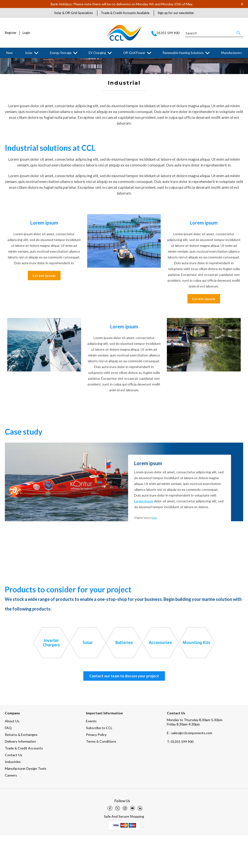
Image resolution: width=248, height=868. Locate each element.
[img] (110, 842)
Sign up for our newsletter (176, 13)
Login (26, 33)
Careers (11, 809)
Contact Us (14, 788)
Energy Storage (61, 53)
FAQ (8, 761)
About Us (12, 754)
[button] (239, 33)
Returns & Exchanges (21, 768)
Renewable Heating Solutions (183, 53)
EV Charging (97, 53)
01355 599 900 (180, 775)
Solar (29, 53)
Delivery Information (20, 775)
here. (154, 551)
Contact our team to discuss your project (124, 709)
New (9, 53)
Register (11, 33)
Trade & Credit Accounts (24, 781)
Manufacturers (231, 53)
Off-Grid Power (134, 53)
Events (91, 754)
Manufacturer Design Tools (26, 802)
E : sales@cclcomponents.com (190, 766)
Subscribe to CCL (99, 761)
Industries (13, 795)
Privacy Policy (96, 768)
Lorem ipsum (44, 309)
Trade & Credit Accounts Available (125, 13)
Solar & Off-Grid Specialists (74, 13)
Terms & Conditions (101, 775)
